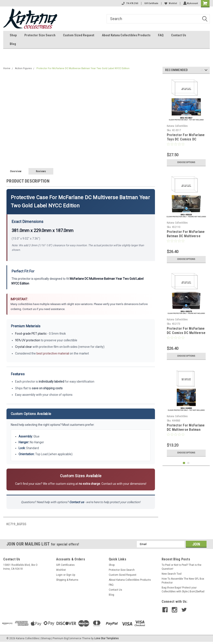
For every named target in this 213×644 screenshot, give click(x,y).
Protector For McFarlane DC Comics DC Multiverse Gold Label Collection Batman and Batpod (186, 335)
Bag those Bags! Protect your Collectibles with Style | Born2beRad (183, 590)
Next (206, 71)
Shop (13, 35)
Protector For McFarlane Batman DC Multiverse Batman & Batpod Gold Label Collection (186, 238)
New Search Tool (172, 574)
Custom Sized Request (79, 35)
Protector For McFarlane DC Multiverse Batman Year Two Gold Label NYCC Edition (83, 68)
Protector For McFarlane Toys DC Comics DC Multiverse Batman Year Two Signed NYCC (186, 141)
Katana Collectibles (177, 126)
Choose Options (186, 162)
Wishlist (170, 3)
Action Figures (23, 68)
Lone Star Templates (106, 638)
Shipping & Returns (67, 580)
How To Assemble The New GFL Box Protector (183, 581)
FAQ (161, 35)
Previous (202, 71)
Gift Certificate (151, 3)
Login (59, 575)
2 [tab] (188, 463)
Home (7, 68)
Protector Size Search (40, 35)
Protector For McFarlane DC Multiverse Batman (186, 427)
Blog (13, 44)
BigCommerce (73, 638)
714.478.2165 (129, 3)
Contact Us (179, 35)
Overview (16, 171)
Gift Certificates (65, 565)
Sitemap (46, 638)
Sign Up (71, 575)
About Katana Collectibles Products (126, 35)
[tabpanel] (186, 123)
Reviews (41, 171)
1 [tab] (184, 463)
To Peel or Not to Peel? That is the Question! (181, 567)
